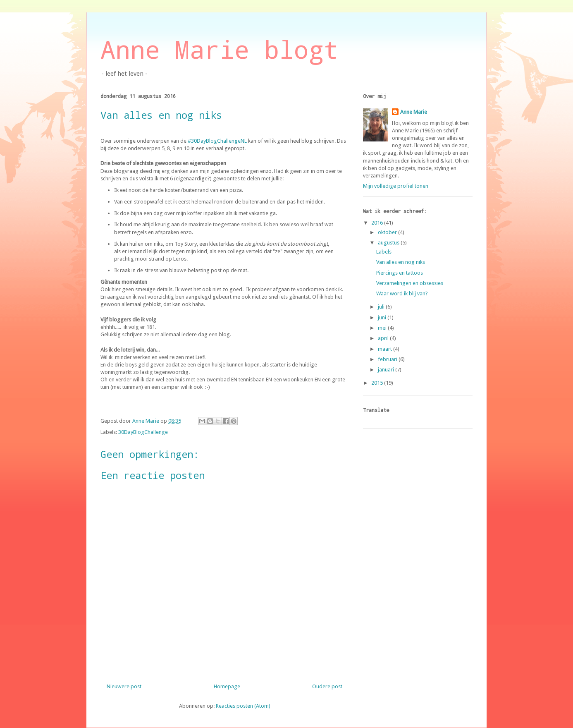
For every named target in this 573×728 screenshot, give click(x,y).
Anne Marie (414, 112)
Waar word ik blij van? (402, 293)
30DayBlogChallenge (143, 432)
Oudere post (327, 686)
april (384, 338)
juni (383, 317)
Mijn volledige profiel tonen (396, 186)
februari (388, 359)
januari (387, 370)
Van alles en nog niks (401, 262)
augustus (389, 243)
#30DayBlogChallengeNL (217, 141)
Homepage (227, 686)
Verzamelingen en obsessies (410, 283)
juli (382, 307)
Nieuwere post (124, 686)
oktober (388, 232)
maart (386, 349)
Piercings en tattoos (400, 273)
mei (383, 328)
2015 (378, 383)
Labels (384, 252)
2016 (378, 223)
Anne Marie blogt (220, 49)
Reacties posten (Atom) (243, 706)
